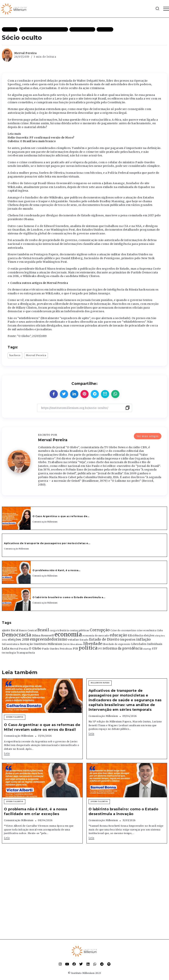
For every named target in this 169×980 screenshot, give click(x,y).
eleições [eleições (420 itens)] (149, 636)
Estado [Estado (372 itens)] (84, 640)
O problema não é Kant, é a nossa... (56, 570)
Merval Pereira (25, 53)
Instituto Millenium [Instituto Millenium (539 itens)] (48, 644)
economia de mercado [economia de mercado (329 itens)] (96, 636)
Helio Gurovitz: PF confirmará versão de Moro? (41, 138)
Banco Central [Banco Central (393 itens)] (28, 630)
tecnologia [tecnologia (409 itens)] (9, 653)
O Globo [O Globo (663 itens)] (35, 648)
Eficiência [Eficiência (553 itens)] (135, 635)
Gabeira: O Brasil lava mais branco (32, 141)
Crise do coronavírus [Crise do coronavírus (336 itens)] (123, 631)
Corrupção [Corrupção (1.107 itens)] (100, 630)
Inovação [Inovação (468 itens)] (27, 644)
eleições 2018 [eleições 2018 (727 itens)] (19, 639)
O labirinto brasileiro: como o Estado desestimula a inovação (123, 812)
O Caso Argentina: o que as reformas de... (61, 516)
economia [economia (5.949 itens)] (68, 634)
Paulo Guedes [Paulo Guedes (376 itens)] (50, 649)
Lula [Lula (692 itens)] (5, 648)
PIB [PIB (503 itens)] (75, 649)
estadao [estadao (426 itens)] (74, 640)
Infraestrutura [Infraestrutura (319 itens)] (11, 644)
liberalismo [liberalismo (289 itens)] (77, 644)
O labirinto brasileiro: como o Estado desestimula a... (69, 597)
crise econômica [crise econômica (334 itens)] (147, 631)
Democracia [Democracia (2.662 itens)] (16, 635)
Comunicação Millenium (45, 522)
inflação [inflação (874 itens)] (144, 639)
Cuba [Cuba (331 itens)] (160, 631)
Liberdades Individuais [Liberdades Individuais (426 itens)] (147, 644)
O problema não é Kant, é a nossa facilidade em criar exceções (36, 812)
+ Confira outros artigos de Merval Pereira (38, 283)
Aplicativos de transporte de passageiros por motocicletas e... (47, 543)
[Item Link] (16, 518)
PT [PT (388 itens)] (100, 649)
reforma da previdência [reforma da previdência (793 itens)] (123, 648)
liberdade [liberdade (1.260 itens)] (93, 644)
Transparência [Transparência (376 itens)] (26, 653)
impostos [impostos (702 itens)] (128, 639)
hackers (15, 355)
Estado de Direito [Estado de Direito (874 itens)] (104, 639)
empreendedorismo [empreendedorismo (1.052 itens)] (49, 639)
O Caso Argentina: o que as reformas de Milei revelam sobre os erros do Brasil (42, 727)
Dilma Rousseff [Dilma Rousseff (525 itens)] (43, 635)
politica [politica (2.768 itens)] (88, 648)
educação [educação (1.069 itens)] (119, 635)
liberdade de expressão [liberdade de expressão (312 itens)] (117, 644)
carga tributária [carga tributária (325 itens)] (59, 631)
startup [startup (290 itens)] (147, 649)
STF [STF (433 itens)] (155, 649)
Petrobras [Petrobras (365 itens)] (66, 649)
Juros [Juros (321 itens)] (66, 644)
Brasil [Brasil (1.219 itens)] (43, 630)
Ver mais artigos (148, 436)
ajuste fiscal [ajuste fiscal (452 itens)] (10, 630)
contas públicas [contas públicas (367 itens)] (79, 630)
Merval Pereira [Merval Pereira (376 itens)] (19, 649)
